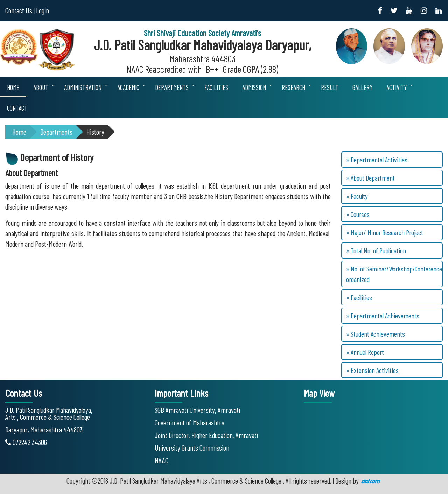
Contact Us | (20, 10)
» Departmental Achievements (383, 316)
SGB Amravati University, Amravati (197, 410)
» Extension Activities (372, 370)
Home (13, 87)
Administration (83, 87)
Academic (128, 87)
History (95, 132)
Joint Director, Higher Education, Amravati (206, 435)
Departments (172, 87)
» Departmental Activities (377, 160)
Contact (17, 108)
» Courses (358, 214)
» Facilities (359, 297)
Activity (397, 87)
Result (330, 87)
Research (293, 87)
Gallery (362, 87)
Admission (254, 87)
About (41, 87)
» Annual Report (365, 352)
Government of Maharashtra (190, 422)
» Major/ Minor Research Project (385, 232)
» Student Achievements (376, 334)
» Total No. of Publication (376, 250)
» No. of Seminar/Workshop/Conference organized (394, 274)
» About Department (370, 178)
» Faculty (357, 196)
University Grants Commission (192, 448)
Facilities (216, 87)
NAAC (162, 460)
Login (43, 10)
